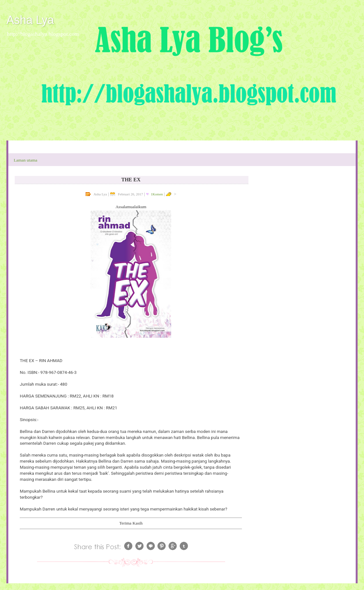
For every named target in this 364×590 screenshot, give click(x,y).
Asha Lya (30, 20)
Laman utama (26, 160)
